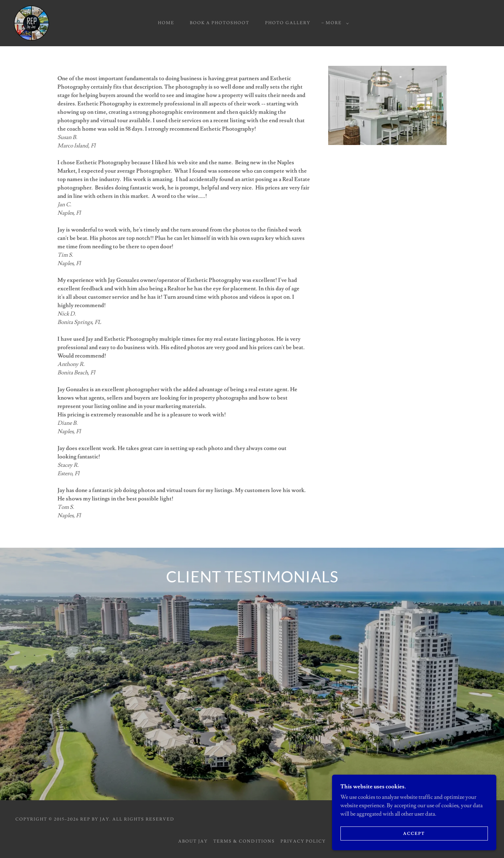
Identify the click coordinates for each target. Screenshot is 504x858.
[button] (336, 23)
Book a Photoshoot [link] (220, 23)
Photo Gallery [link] (288, 23)
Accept (426, 833)
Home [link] (166, 23)
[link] (32, 22)
